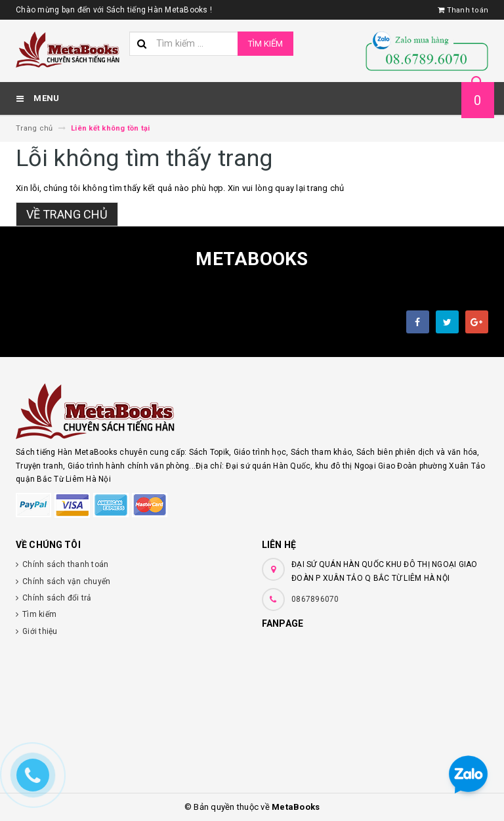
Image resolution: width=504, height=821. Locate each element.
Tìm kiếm (265, 44)
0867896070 (315, 599)
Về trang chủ (67, 214)
